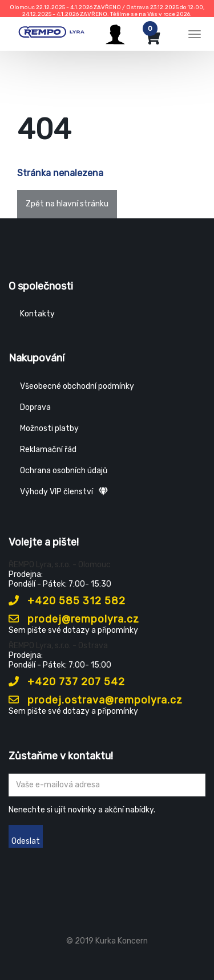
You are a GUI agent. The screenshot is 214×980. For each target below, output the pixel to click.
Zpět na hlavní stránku (67, 204)
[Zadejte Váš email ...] (107, 785)
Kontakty (37, 314)
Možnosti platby (49, 428)
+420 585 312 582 (67, 601)
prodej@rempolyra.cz (74, 619)
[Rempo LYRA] (51, 32)
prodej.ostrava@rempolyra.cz (96, 700)
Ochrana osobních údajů (64, 471)
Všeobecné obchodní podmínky (77, 386)
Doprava (35, 407)
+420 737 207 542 (67, 682)
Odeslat (26, 841)
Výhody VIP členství (64, 492)
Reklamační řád (48, 450)
